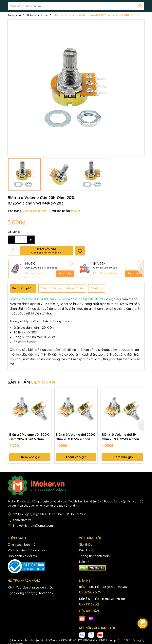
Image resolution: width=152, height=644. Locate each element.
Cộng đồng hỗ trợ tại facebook (30, 593)
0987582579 (22, 520)
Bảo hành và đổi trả (22, 556)
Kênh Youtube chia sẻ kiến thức (30, 587)
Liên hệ (84, 562)
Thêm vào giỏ (30, 457)
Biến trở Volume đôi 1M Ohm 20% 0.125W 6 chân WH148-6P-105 (120, 437)
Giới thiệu (86, 544)
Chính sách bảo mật (22, 544)
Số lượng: (14, 232)
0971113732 (89, 604)
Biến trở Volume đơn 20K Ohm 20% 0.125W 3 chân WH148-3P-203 (57, 299)
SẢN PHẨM (31, 382)
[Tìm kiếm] (140, 6)
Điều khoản (87, 550)
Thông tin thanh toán (94, 556)
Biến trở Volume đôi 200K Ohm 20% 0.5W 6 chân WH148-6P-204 (75, 437)
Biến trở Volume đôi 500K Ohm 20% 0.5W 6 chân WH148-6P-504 (29, 437)
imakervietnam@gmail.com (33, 526)
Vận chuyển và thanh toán (27, 550)
